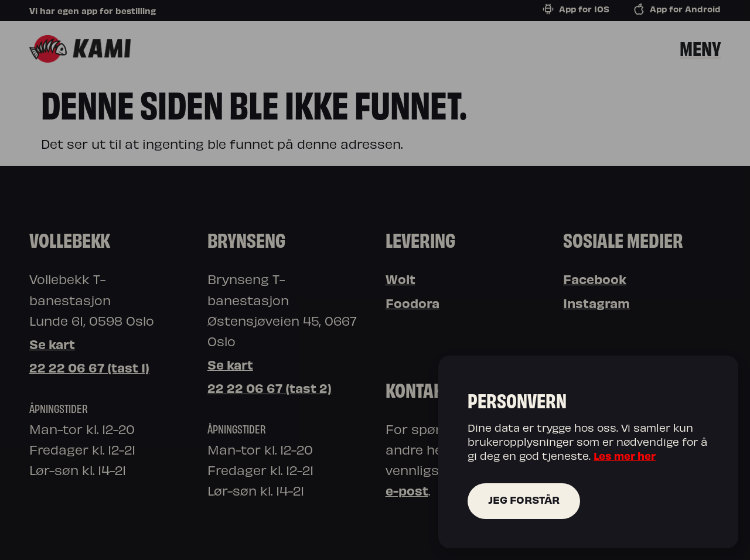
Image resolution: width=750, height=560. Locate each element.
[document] (375, 280)
